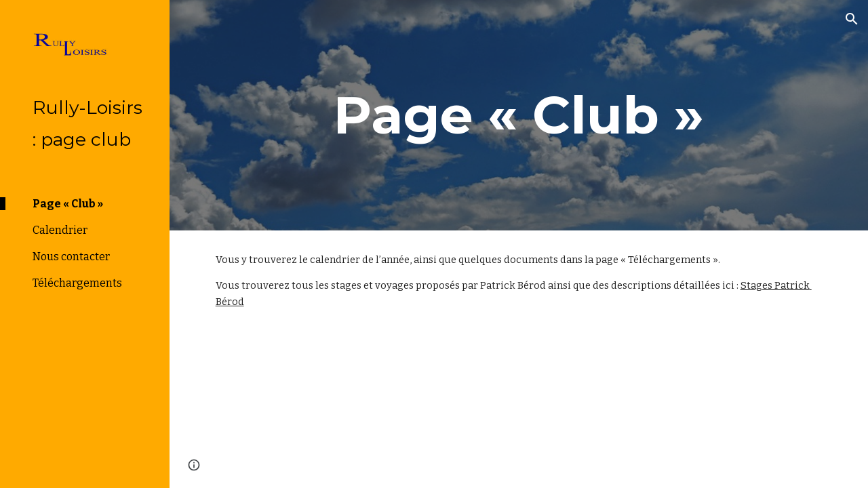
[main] (519, 115)
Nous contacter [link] (71, 257)
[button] (852, 19)
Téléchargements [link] (77, 283)
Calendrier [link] (60, 230)
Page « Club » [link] (68, 204)
